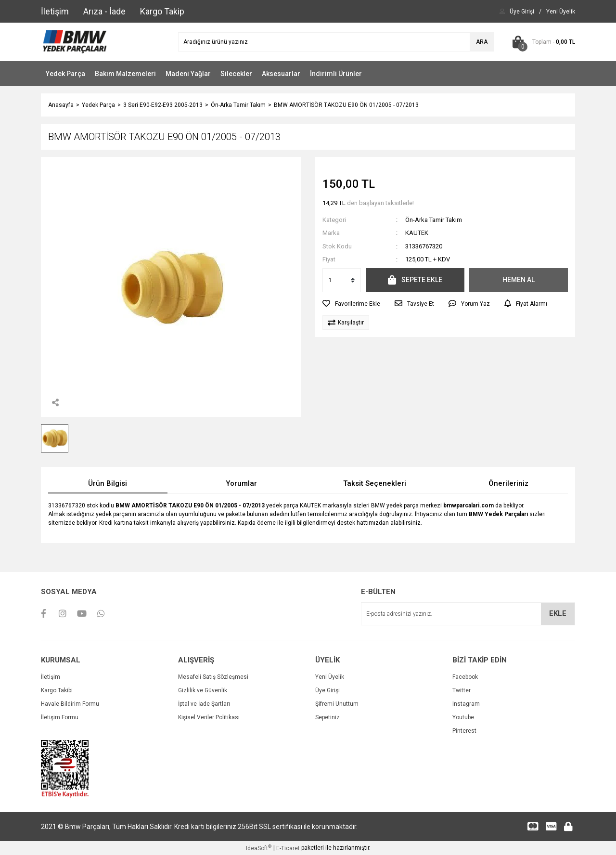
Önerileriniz (508, 483)
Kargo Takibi (57, 690)
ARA (482, 42)
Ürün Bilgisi (108, 483)
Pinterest (464, 731)
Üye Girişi (327, 690)
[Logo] (74, 41)
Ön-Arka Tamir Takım (434, 220)
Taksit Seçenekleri (375, 483)
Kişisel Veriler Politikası (209, 717)
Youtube (463, 717)
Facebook (465, 677)
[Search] (336, 42)
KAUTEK (417, 233)
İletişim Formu (60, 717)
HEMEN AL (519, 280)
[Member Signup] (561, 12)
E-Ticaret (288, 848)
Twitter (462, 690)
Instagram (466, 704)
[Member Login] (522, 12)
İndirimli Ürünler (336, 74)
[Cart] (542, 42)
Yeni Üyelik (330, 677)
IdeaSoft (259, 848)
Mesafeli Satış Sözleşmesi (213, 677)
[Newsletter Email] (468, 614)
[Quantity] (342, 280)
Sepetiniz (327, 717)
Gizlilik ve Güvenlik (203, 690)
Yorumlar (241, 483)
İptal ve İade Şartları (204, 704)
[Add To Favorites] (351, 304)
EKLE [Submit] (558, 613)
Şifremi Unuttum (337, 704)
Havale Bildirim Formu (70, 704)
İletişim (51, 677)
